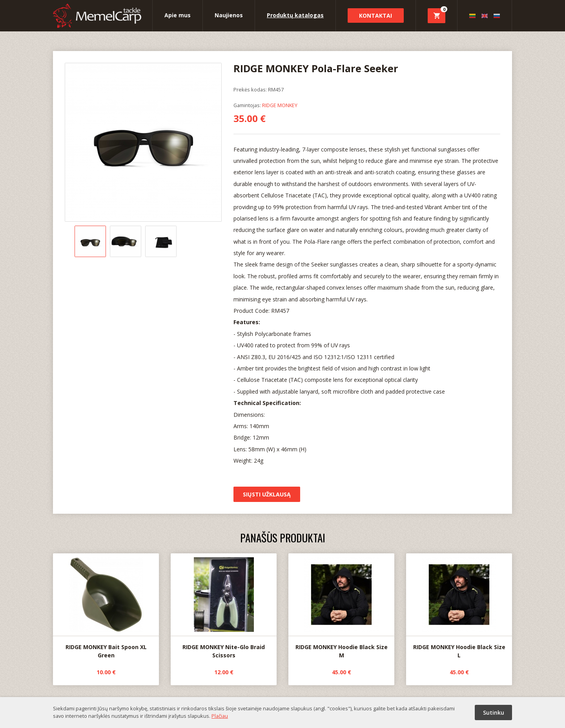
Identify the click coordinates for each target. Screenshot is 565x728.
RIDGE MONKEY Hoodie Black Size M (341, 606)
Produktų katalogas (295, 15)
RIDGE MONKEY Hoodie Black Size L (459, 606)
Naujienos (229, 15)
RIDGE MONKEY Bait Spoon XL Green (106, 606)
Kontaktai (375, 16)
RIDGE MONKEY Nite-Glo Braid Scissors (224, 606)
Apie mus (178, 15)
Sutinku (494, 712)
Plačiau (220, 716)
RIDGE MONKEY (280, 105)
